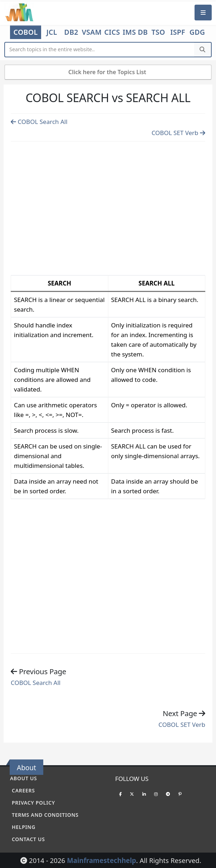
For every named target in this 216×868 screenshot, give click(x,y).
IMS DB (135, 32)
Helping (24, 827)
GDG (197, 32)
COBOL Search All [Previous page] (39, 122)
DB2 (71, 32)
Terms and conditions (45, 815)
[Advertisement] (108, 207)
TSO (158, 32)
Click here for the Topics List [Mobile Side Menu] (108, 72)
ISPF (178, 32)
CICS (112, 32)
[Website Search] (100, 50)
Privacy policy (33, 803)
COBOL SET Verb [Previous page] (178, 133)
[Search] (203, 50)
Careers (23, 790)
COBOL (26, 32)
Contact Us (28, 839)
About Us (23, 778)
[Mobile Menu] (203, 12)
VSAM (92, 32)
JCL (52, 32)
